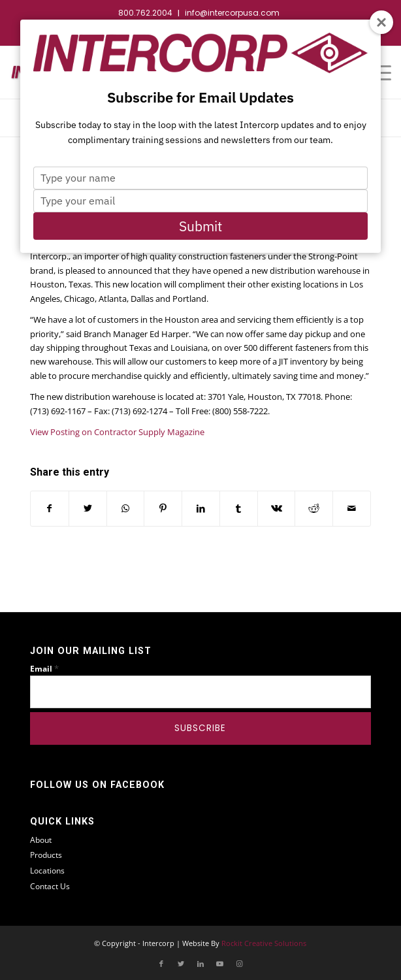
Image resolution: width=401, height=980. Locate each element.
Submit (200, 226)
